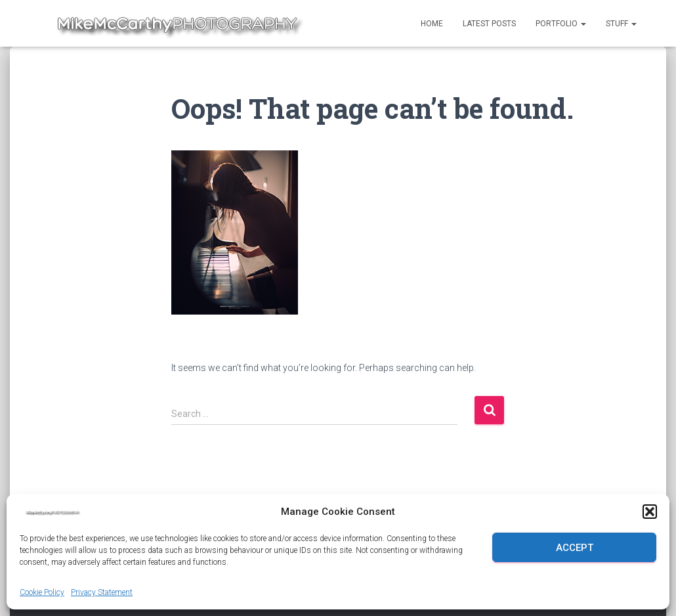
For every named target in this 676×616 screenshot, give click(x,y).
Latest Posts (489, 24)
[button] (650, 512)
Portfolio (561, 24)
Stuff (621, 24)
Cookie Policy (42, 592)
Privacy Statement (102, 592)
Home (432, 24)
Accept (575, 548)
